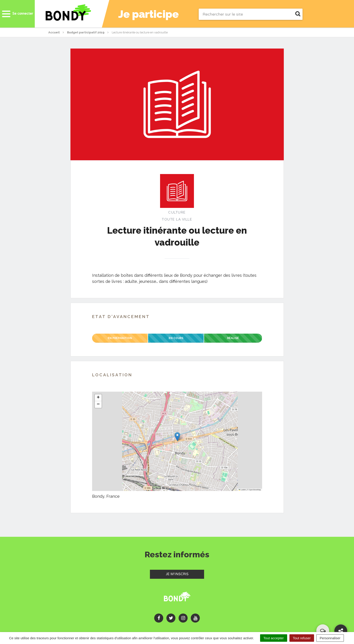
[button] (177, 437)
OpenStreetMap (255, 490)
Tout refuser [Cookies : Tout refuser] (302, 638)
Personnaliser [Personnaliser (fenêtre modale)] (330, 638)
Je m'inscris (185, 574)
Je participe (152, 14)
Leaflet (242, 490)
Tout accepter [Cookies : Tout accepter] (274, 638)
